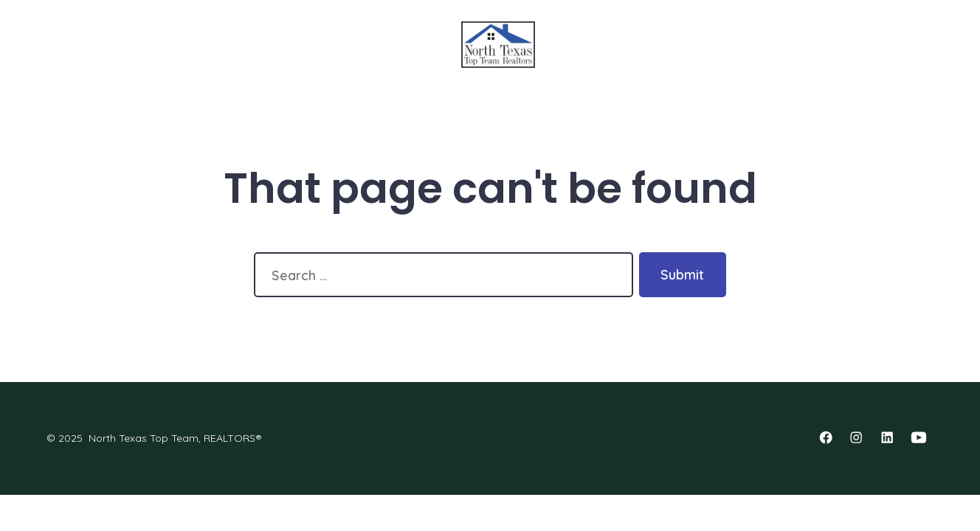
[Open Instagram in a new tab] (856, 437)
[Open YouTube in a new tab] (919, 437)
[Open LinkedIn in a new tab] (887, 437)
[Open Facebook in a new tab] (826, 437)
